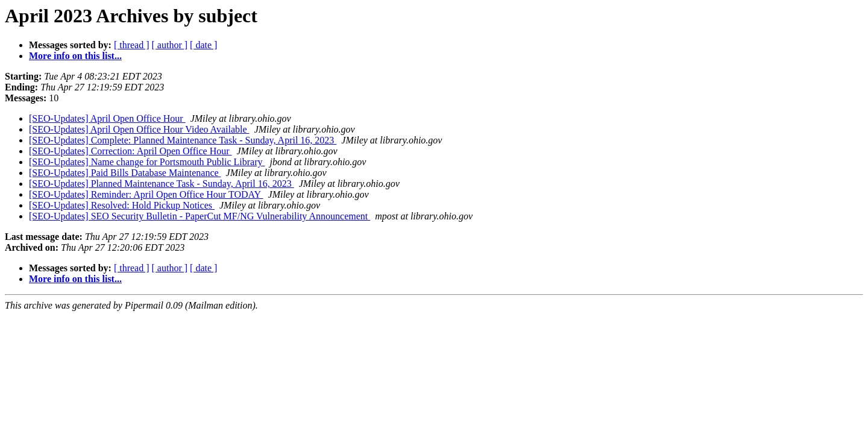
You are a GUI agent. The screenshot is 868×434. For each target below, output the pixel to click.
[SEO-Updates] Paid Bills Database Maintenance (125, 173)
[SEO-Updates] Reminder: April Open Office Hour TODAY (146, 194)
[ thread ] (132, 45)
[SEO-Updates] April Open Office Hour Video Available (139, 129)
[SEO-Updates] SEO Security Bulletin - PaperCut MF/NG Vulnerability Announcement (200, 216)
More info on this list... (75, 56)
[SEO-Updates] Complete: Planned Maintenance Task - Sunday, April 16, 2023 (183, 140)
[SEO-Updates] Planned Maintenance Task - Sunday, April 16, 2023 (162, 184)
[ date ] (203, 45)
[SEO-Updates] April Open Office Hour (107, 118)
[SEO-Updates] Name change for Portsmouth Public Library (147, 162)
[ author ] (170, 45)
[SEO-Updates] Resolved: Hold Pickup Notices (122, 205)
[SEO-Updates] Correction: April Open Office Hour (131, 151)
